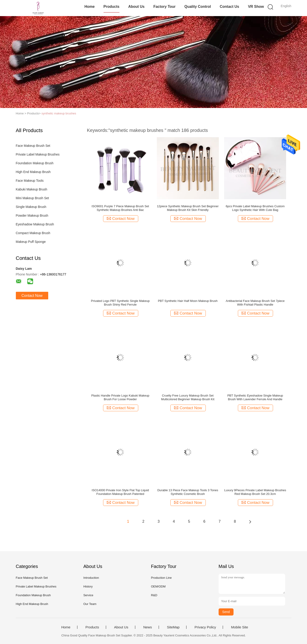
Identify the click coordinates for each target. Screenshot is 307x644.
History (88, 586)
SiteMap (173, 627)
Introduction (91, 578)
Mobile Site (239, 627)
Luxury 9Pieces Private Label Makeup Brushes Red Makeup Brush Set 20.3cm (255, 492)
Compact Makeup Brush (33, 233)
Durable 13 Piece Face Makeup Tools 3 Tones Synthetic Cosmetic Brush (188, 492)
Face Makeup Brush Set (33, 146)
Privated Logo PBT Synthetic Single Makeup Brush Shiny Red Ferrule (120, 303)
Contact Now (32, 296)
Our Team (90, 604)
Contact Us (229, 7)
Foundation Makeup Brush (35, 163)
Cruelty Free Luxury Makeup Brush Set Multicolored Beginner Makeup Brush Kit (188, 397)
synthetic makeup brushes (59, 113)
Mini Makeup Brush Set (32, 198)
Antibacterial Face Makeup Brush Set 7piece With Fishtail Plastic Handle (255, 303)
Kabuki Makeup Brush (32, 189)
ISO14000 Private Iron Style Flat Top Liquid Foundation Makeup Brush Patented (120, 492)
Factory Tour (165, 7)
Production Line (161, 578)
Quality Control (198, 7)
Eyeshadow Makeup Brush (35, 224)
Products (111, 7)
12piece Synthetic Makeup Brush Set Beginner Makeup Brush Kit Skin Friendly (188, 208)
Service (88, 595)
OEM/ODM (158, 586)
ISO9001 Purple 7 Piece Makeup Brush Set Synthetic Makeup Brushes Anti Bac (120, 208)
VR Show (256, 7)
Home (90, 7)
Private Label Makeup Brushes (38, 154)
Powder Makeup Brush (32, 216)
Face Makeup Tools (30, 181)
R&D (154, 595)
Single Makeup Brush (31, 207)
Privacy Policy (205, 627)
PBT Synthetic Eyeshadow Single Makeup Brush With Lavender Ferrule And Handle (255, 397)
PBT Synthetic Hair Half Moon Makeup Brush (188, 301)
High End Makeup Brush (33, 172)
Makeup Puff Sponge (31, 242)
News (148, 627)
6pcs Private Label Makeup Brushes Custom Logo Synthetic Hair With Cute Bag (255, 208)
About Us (136, 7)
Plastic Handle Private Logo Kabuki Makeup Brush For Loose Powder (120, 397)
